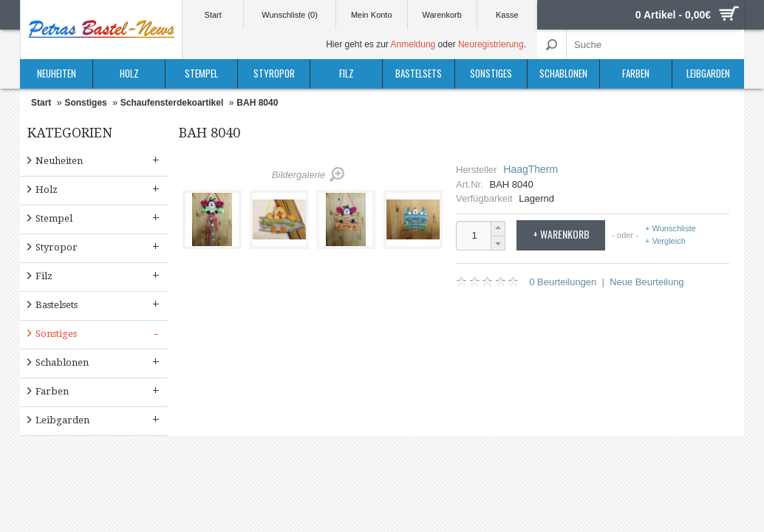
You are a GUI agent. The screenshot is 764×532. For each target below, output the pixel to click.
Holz (129, 73)
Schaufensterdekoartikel (172, 103)
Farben (636, 73)
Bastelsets (419, 73)
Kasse (507, 15)
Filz (347, 73)
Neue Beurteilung (647, 282)
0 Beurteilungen (563, 282)
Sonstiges (491, 73)
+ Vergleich (665, 241)
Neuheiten (57, 73)
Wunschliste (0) (290, 15)
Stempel (201, 73)
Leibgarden (708, 73)
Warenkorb (441, 15)
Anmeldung (413, 44)
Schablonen (563, 73)
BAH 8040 (257, 103)
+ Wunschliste (671, 229)
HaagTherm (531, 169)
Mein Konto (372, 15)
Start (213, 15)
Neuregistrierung (491, 44)
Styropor (274, 73)
